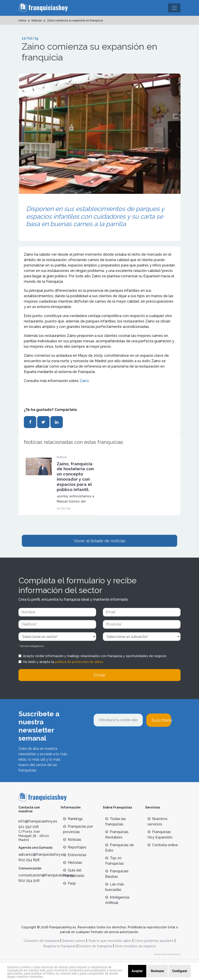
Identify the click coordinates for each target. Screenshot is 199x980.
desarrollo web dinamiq (167, 954)
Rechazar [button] (157, 971)
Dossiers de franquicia (95, 946)
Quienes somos (74, 941)
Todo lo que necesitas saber (110, 941)
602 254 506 (29, 881)
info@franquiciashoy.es (38, 821)
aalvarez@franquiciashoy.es (42, 854)
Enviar (100, 675)
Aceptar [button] (137, 971)
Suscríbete (161, 720)
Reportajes (75, 847)
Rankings (73, 819)
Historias (73, 863)
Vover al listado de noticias (100, 541)
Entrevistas (75, 855)
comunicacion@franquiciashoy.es (46, 875)
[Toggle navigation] (174, 8)
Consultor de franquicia (41, 941)
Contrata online (163, 845)
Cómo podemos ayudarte (154, 941)
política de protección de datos (79, 662)
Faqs (69, 883)
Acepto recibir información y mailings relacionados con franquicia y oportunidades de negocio (95, 656)
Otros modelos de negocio (135, 946)
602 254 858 (29, 860)
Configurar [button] (180, 971)
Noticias (72, 840)
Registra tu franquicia (59, 946)
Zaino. (85, 381)
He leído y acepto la (63, 662)
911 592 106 (29, 827)
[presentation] (128, 739)
